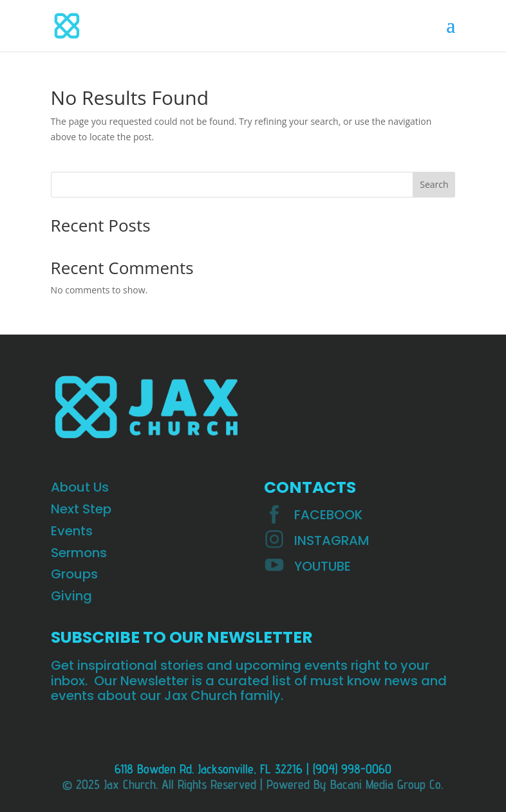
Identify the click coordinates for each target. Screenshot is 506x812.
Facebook (328, 515)
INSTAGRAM (332, 540)
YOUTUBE (323, 566)
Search (434, 184)
